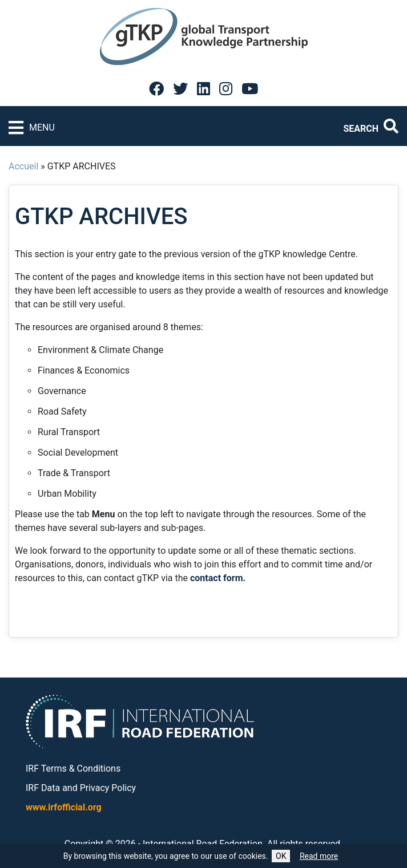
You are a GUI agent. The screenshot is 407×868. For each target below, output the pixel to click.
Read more (319, 856)
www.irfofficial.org (64, 807)
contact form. (218, 578)
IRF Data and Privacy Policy (81, 788)
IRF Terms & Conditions (73, 768)
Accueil (23, 166)
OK (281, 856)
